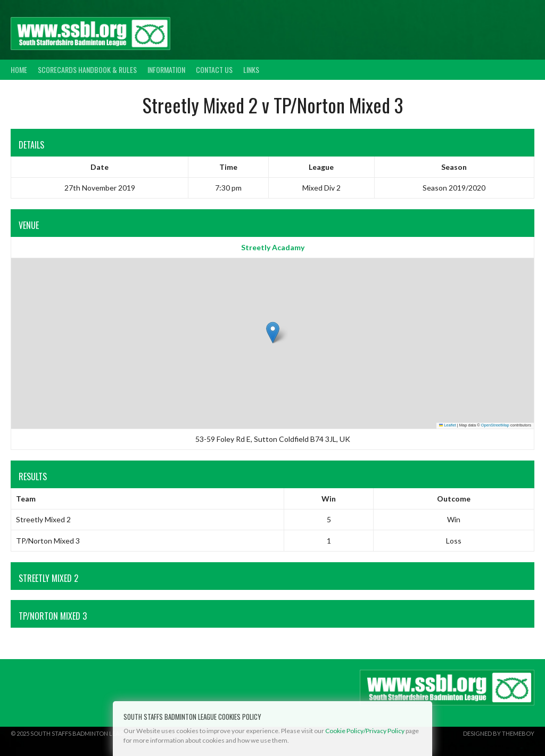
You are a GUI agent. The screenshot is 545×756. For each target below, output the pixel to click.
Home (19, 69)
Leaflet (448, 425)
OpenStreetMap (495, 425)
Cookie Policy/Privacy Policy (365, 731)
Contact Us (214, 69)
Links (251, 69)
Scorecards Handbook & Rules (87, 69)
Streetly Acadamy (273, 247)
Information (166, 69)
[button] (273, 332)
